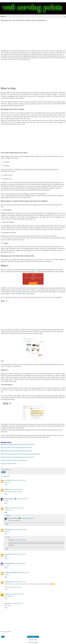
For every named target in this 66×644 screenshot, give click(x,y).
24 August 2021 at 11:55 (20, 582)
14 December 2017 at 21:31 (19, 480)
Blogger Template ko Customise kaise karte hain (14, 460)
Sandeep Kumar (9, 582)
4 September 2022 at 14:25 (17, 594)
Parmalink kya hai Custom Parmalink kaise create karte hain (17, 457)
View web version (33, 640)
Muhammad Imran (9, 499)
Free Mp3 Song (9, 529)
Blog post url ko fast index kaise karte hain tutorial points (16, 448)
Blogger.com (34, 270)
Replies (8, 516)
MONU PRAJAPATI (9, 563)
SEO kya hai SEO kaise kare (9, 464)
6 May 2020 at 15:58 (20, 563)
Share (3, 472)
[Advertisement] (33, 36)
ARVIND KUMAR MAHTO (11, 573)
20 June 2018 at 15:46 (22, 499)
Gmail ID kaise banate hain (21, 292)
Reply (6, 485)
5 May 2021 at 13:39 (23, 573)
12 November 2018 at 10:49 (17, 508)
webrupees (7, 490)
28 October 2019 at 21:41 (19, 554)
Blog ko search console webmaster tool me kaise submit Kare (18, 444)
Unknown (7, 508)
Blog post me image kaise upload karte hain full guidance (16, 451)
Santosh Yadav (9, 554)
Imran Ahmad (8, 480)
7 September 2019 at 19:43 (20, 529)
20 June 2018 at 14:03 (16, 490)
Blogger (36, 642)
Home (33, 637)
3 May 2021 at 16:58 (21, 540)
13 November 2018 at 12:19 (28, 518)
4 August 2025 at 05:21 (17, 603)
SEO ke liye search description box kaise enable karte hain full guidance (21, 454)
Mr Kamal (7, 594)
